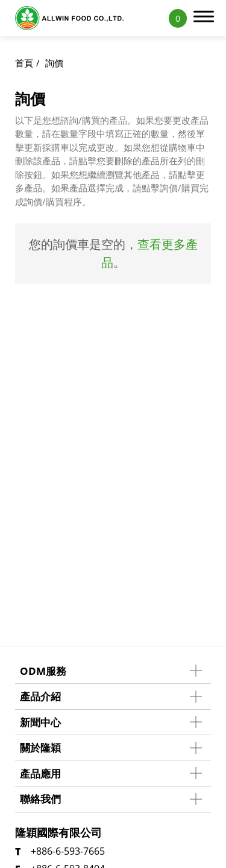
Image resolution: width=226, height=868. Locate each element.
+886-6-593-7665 (68, 851)
